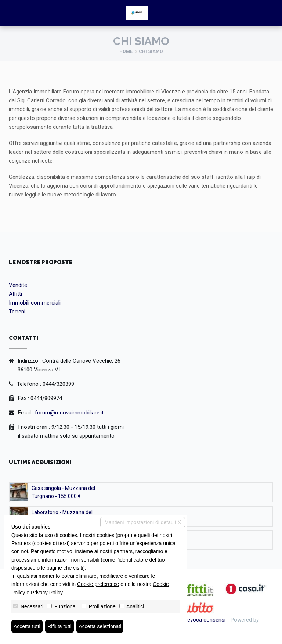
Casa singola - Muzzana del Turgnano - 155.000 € (63, 492)
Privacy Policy (47, 593)
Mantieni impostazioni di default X (143, 522)
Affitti (15, 294)
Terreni (17, 312)
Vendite (18, 285)
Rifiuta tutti (60, 626)
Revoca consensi (205, 620)
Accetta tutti (27, 626)
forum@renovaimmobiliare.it (69, 413)
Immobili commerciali (35, 303)
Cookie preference (98, 584)
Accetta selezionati (100, 626)
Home (126, 51)
